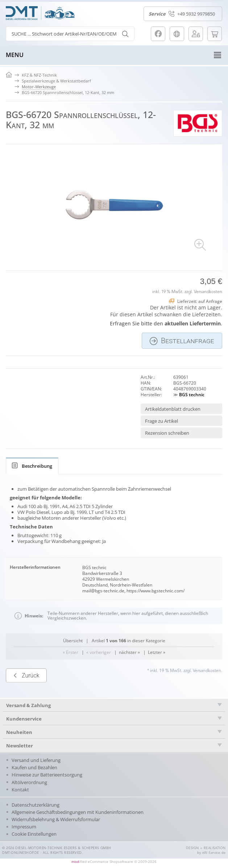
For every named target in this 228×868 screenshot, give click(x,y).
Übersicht (73, 676)
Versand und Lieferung (36, 760)
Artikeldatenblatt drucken (173, 409)
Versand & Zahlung (28, 705)
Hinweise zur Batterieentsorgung (47, 775)
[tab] (32, 466)
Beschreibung (32, 466)
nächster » (129, 687)
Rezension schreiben (167, 433)
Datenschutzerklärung (36, 805)
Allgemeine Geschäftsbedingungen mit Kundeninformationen (78, 812)
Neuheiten (19, 732)
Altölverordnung (29, 782)
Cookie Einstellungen (34, 834)
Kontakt (20, 790)
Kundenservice (24, 719)
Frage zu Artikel (161, 421)
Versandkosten (208, 292)
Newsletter (20, 746)
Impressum (24, 827)
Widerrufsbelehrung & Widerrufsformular (56, 819)
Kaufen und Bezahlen (34, 767)
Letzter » (157, 687)
